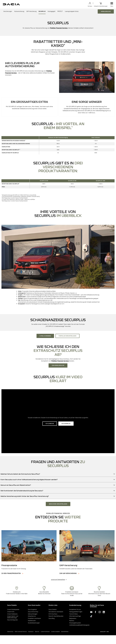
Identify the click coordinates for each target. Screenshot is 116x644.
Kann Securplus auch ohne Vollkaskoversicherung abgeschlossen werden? (29, 480)
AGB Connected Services (21, 632)
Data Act (37, 632)
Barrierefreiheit (65, 632)
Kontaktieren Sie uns (75, 609)
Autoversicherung (19, 11)
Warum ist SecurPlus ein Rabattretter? (16, 485)
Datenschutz (10, 632)
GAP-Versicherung (31, 11)
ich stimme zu (66, 424)
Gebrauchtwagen (33, 614)
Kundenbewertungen (34, 623)
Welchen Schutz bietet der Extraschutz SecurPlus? (20, 474)
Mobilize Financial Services (59, 28)
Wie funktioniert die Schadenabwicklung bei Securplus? (22, 491)
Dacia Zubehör (53, 609)
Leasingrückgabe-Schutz (72, 11)
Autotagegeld (51, 11)
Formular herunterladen (67, 336)
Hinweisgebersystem (75, 623)
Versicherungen (8, 11)
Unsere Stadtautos (12, 614)
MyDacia (72, 621)
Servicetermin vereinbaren (56, 612)
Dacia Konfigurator (13, 620)
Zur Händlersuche (58, 365)
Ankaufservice (32, 616)
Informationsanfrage (75, 616)
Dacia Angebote (32, 609)
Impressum (31, 632)
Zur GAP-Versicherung (68, 573)
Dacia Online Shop (33, 612)
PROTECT (60, 11)
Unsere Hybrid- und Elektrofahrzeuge (13, 617)
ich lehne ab (50, 424)
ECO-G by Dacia (53, 614)
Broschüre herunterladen (58, 504)
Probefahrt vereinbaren (34, 618)
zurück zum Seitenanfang (58, 580)
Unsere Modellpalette (13, 609)
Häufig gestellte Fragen (76, 612)
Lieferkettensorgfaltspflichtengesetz (79, 625)
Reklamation (73, 618)
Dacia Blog (52, 618)
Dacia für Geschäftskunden (56, 616)
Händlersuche (106, 11)
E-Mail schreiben (45, 336)
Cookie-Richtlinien (45, 632)
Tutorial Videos (73, 614)
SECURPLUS (42, 11)
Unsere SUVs (11, 612)
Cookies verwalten (55, 632)
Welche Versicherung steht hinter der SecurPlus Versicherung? (25, 496)
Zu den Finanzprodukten (11, 573)
